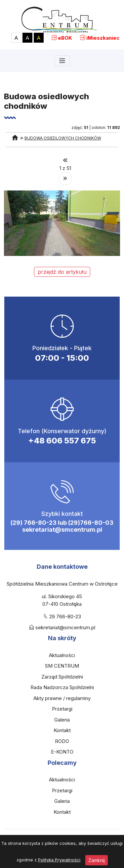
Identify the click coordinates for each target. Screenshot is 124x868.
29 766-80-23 (65, 617)
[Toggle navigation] (62, 61)
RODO (62, 741)
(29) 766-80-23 (34, 523)
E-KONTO (62, 752)
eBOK (65, 38)
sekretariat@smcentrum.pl (62, 530)
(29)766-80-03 (91, 523)
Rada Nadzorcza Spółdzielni (62, 687)
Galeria (62, 720)
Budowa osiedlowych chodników (63, 138)
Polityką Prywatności (59, 860)
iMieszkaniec (103, 38)
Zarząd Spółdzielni (62, 677)
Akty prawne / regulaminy (62, 698)
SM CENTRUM (62, 666)
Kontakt (62, 730)
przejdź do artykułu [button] (62, 272)
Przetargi (62, 709)
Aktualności (62, 655)
